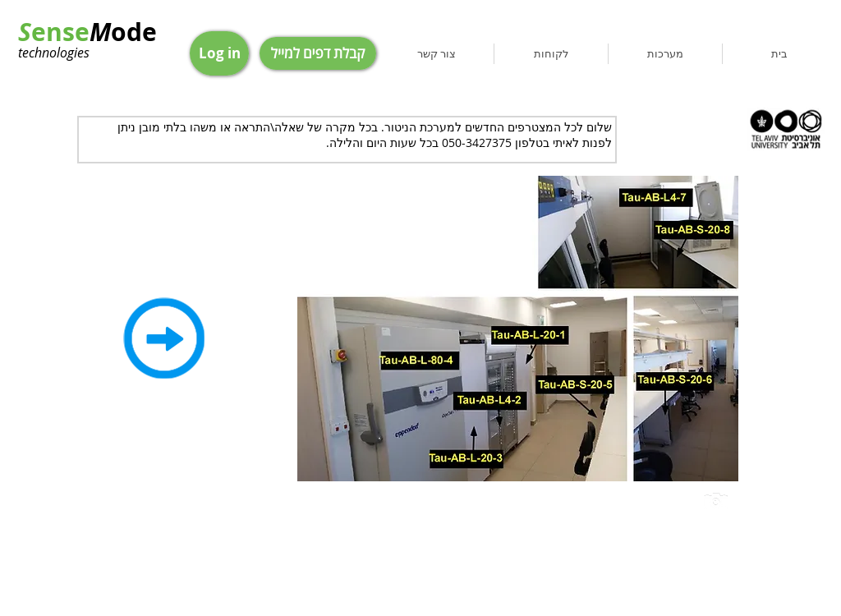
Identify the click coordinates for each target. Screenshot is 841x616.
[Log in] (219, 53)
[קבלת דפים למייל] (318, 53)
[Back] (163, 338)
